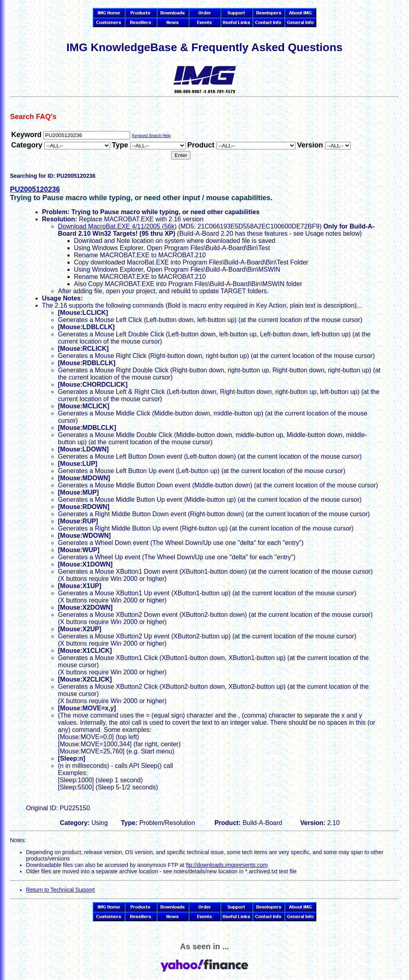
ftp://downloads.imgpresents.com (227, 865)
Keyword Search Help (151, 136)
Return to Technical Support (61, 890)
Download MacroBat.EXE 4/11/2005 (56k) (117, 226)
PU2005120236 (35, 189)
